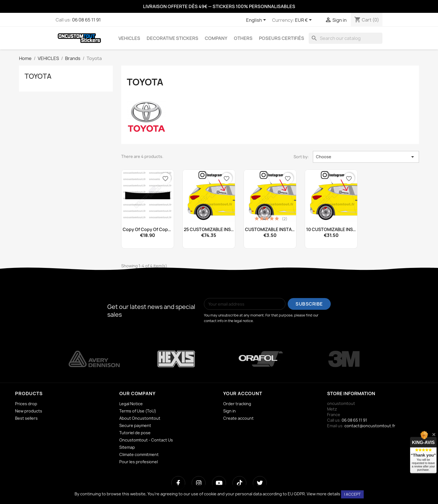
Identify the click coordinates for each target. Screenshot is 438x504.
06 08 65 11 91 (86, 20)
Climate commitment (139, 454)
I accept (352, 494)
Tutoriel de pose (135, 433)
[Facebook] (178, 483)
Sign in (229, 411)
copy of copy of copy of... (148, 230)
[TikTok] (239, 483)
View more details (323, 494)
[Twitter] (260, 483)
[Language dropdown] (257, 20)
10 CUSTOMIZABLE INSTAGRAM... (331, 230)
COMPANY (216, 38)
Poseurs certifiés (282, 38)
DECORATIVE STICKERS (172, 38)
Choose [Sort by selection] (366, 157)
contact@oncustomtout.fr (370, 426)
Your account (243, 393)
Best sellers (26, 418)
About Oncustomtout (140, 418)
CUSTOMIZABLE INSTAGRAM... (270, 230)
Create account (238, 418)
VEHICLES (129, 38)
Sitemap (127, 447)
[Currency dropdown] (304, 20)
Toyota (38, 76)
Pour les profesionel (139, 462)
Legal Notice (131, 404)
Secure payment (135, 425)
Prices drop (26, 404)
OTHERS (243, 38)
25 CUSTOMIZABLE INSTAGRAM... (209, 230)
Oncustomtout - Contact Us (146, 440)
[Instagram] (199, 483)
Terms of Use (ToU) (138, 411)
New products (29, 411)
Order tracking (237, 404)
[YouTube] (219, 483)
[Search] (346, 38)
